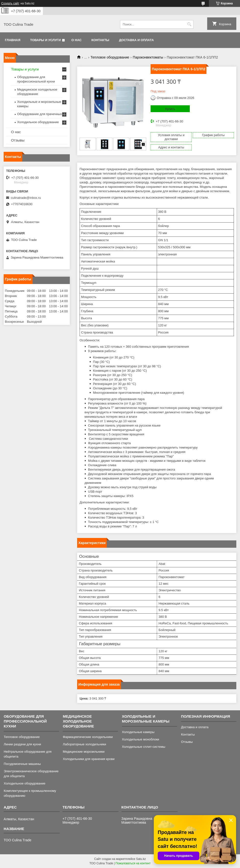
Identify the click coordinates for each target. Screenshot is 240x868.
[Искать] (189, 24)
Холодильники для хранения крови (89, 759)
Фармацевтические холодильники (88, 737)
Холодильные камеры (138, 732)
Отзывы (18, 140)
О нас (77, 40)
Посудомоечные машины (22, 764)
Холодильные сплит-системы (144, 747)
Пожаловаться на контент (133, 863)
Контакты (100, 40)
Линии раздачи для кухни (22, 744)
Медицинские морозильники (84, 752)
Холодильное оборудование (38, 122)
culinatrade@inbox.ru (26, 198)
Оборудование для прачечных (39, 114)
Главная (13, 40)
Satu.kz (141, 859)
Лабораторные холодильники (84, 744)
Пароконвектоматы (148, 57)
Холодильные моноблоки (141, 739)
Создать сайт (10, 3)
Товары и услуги (45, 40)
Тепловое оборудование (110, 57)
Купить (170, 109)
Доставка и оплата (136, 40)
